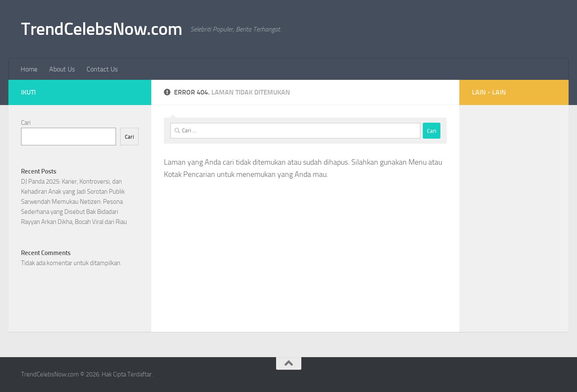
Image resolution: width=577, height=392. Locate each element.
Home (29, 69)
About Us (62, 69)
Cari (26, 123)
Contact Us (102, 69)
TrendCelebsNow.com (101, 29)
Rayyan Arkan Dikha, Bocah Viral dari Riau (74, 222)
